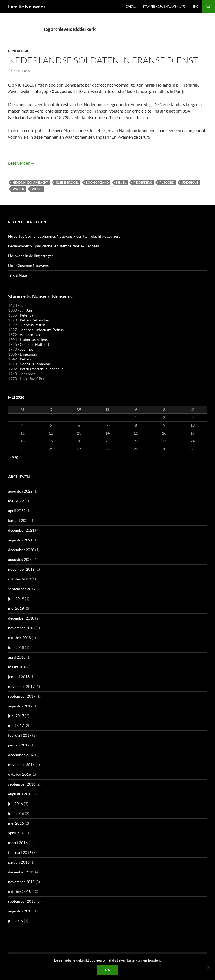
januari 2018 (19, 677)
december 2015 (21, 872)
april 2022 (17, 511)
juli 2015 (16, 921)
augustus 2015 (20, 911)
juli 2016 (16, 804)
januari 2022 (19, 520)
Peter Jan (28, 315)
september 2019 (22, 589)
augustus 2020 (20, 559)
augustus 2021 (20, 540)
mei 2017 (16, 725)
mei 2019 (16, 608)
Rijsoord (167, 182)
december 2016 (21, 755)
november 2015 (21, 882)
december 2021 (21, 530)
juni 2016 (16, 813)
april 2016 (17, 833)
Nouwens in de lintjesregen (31, 256)
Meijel (121, 182)
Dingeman (28, 354)
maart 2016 (18, 843)
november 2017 (21, 686)
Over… (131, 6)
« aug (14, 457)
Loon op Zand (97, 182)
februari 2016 (20, 852)
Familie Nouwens (27, 7)
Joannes (27, 349)
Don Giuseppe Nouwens (28, 265)
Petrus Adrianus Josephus (42, 369)
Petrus (25, 359)
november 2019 (21, 569)
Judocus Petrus (33, 325)
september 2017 (22, 696)
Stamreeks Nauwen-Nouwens (40, 296)
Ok (107, 970)
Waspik (19, 189)
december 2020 (21, 550)
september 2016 (22, 784)
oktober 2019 (19, 579)
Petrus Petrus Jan (35, 320)
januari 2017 (19, 745)
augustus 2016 (20, 794)
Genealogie (19, 51)
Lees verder (21, 163)
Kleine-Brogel (67, 182)
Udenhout (190, 182)
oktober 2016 (19, 774)
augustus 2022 (20, 491)
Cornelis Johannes (35, 364)
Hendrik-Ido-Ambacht (30, 182)
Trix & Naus (18, 275)
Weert (37, 189)
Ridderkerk (143, 182)
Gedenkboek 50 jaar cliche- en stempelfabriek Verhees (53, 246)
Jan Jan (26, 310)
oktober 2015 (19, 891)
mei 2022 (16, 501)
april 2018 (17, 657)
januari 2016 (19, 862)
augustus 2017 (20, 706)
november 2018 (21, 628)
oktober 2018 (19, 638)
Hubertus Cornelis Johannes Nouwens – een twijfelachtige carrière (64, 236)
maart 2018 (18, 667)
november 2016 (21, 764)
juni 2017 (16, 716)
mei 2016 (16, 823)
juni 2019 (16, 598)
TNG (196, 6)
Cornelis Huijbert (35, 344)
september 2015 (22, 901)
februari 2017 (20, 735)
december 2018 (21, 618)
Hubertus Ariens (34, 339)
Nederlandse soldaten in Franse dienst (103, 60)
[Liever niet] (208, 967)
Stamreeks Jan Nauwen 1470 (164, 6)
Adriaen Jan (30, 335)
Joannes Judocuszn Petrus (42, 330)
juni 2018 (16, 647)
